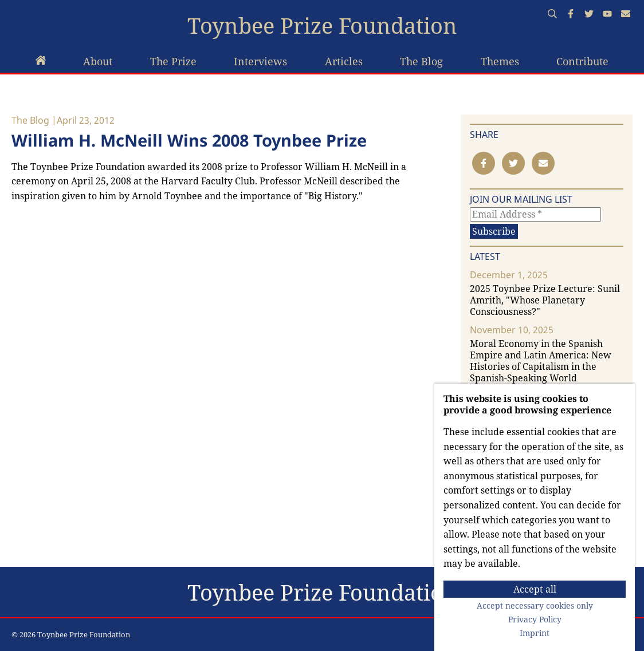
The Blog (421, 61)
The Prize (173, 61)
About (98, 61)
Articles (344, 61)
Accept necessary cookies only (535, 606)
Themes (500, 61)
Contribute (582, 61)
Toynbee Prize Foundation (322, 26)
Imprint (535, 633)
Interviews (260, 61)
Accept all (535, 589)
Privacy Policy (535, 620)
